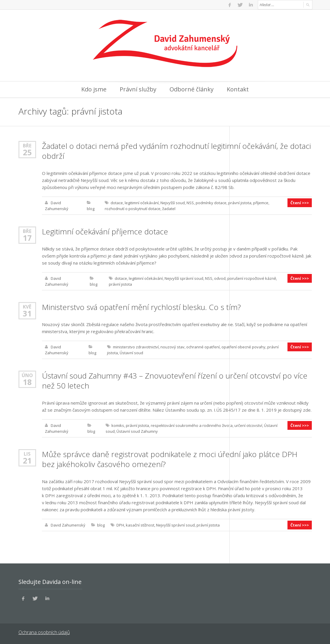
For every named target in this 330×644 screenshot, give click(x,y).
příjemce (261, 203)
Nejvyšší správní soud (184, 278)
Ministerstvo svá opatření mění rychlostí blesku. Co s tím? (141, 307)
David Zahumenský (68, 525)
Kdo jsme (94, 89)
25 (27, 152)
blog (91, 209)
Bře (27, 145)
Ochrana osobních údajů (44, 632)
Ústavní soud (131, 353)
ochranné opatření (203, 347)
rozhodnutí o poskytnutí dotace (133, 209)
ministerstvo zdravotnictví (136, 347)
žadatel (169, 209)
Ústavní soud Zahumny (137, 431)
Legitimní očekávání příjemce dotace (105, 231)
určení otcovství (248, 425)
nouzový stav (172, 347)
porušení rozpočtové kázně (252, 278)
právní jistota (240, 203)
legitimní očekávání (142, 203)
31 (27, 314)
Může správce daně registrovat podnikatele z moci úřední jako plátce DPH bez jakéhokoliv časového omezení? (170, 459)
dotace (117, 203)
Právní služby (138, 89)
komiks (118, 425)
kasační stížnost (140, 525)
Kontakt (238, 89)
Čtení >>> (300, 203)
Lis (27, 454)
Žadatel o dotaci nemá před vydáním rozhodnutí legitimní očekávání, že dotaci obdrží (176, 151)
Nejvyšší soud (173, 203)
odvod (220, 278)
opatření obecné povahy (243, 347)
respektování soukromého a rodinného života (192, 425)
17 (27, 238)
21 (27, 461)
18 (27, 382)
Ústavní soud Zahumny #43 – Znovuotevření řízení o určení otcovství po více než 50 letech (175, 381)
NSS (190, 203)
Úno (27, 375)
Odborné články (192, 89)
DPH (120, 525)
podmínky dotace (211, 203)
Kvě (27, 307)
